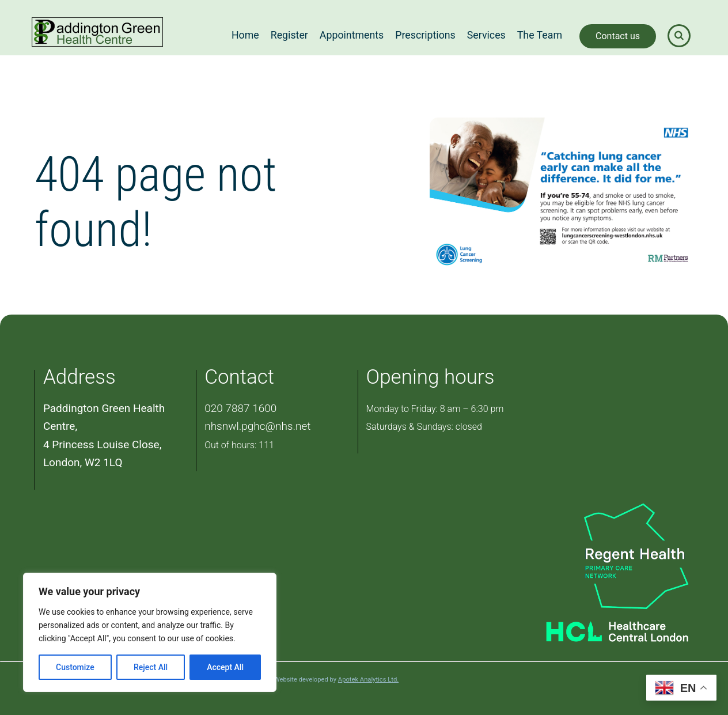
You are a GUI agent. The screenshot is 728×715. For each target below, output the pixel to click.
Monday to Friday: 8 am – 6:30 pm (435, 409)
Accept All (225, 667)
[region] (150, 632)
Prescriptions (425, 35)
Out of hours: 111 (239, 445)
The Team (540, 35)
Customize (75, 667)
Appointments (352, 35)
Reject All (151, 667)
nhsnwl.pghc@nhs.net (257, 426)
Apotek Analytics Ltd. (368, 680)
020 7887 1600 (240, 408)
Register (289, 35)
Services (486, 35)
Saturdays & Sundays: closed (424, 427)
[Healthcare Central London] (603, 628)
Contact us (618, 36)
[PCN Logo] (603, 555)
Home (245, 35)
